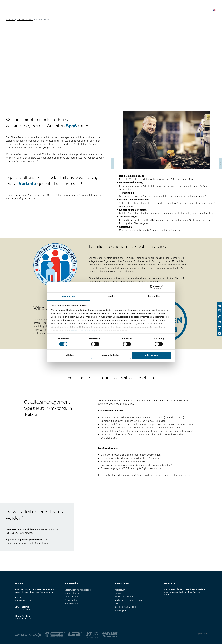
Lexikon (150, 10)
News (124, 10)
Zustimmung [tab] (69, 296)
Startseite (10, 20)
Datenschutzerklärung (83, 330)
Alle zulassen (152, 355)
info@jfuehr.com (23, 601)
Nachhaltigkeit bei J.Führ (126, 607)
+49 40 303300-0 (22, 610)
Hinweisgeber (121, 610)
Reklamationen (72, 593)
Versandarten (71, 600)
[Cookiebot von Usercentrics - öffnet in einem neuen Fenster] (152, 287)
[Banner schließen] (171, 287)
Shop (136, 10)
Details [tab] (111, 296)
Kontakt (182, 10)
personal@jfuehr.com (31, 540)
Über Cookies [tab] (153, 296)
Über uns (166, 10)
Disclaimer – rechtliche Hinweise (130, 600)
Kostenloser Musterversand (78, 590)
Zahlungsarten (71, 597)
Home (112, 10)
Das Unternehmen (25, 20)
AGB (116, 604)
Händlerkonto (71, 604)
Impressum (120, 590)
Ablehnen (70, 355)
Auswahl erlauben (111, 355)
